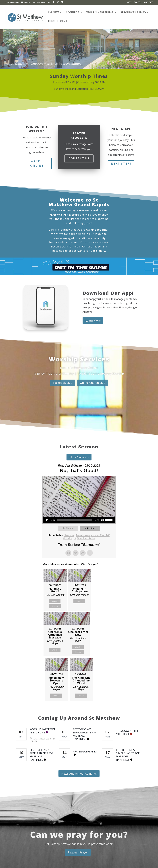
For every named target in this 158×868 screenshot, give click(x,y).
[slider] (75, 520)
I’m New (53, 13)
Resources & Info (133, 13)
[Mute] (102, 520)
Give (129, 2)
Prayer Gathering (85, 752)
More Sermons (79, 457)
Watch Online (37, 163)
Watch (138, 2)
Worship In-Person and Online (42, 731)
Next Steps (121, 164)
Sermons (69, 535)
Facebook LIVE (62, 383)
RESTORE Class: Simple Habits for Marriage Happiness (85, 734)
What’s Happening (100, 13)
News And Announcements (79, 773)
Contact (149, 2)
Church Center (59, 21)
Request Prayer (78, 852)
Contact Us (79, 158)
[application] (79, 520)
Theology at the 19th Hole (127, 732)
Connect (73, 13)
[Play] (47, 520)
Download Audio (86, 538)
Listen (91, 528)
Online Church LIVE (93, 383)
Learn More (93, 320)
